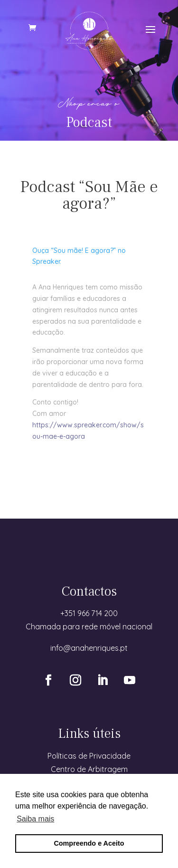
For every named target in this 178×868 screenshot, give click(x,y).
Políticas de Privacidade (89, 756)
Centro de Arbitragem (89, 769)
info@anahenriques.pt (89, 648)
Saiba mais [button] (35, 819)
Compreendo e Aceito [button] (89, 843)
